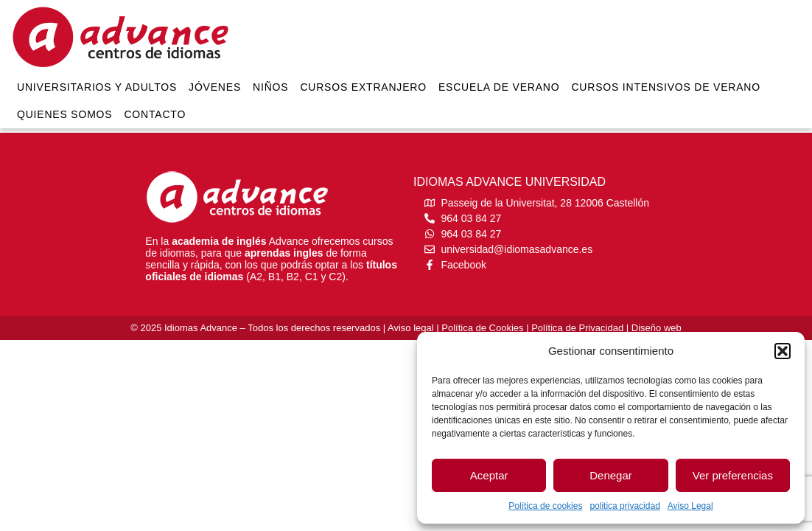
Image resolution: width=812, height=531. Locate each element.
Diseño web (657, 328)
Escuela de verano (499, 87)
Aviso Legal (690, 506)
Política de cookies (545, 506)
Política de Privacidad (577, 328)
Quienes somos (64, 114)
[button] (783, 351)
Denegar (611, 475)
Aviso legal (411, 328)
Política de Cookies (482, 328)
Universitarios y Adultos (97, 87)
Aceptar (489, 475)
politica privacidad (624, 506)
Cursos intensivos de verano (666, 87)
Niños (270, 87)
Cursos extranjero (363, 87)
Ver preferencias (733, 475)
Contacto (155, 114)
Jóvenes (215, 87)
